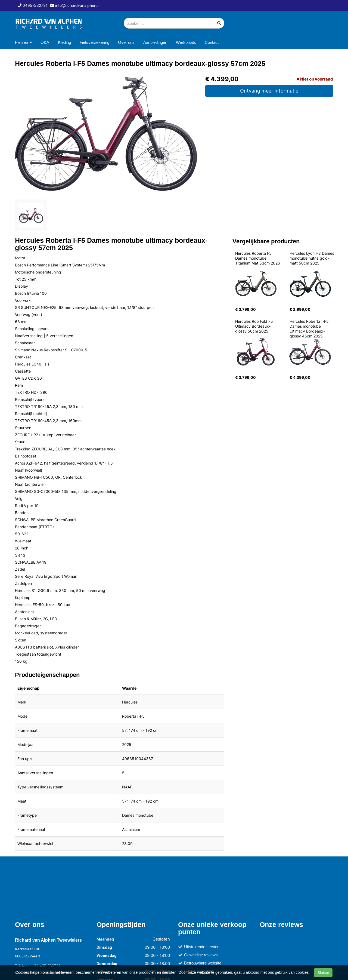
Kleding (64, 42)
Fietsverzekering (94, 42)
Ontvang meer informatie (269, 91)
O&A (45, 42)
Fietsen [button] (23, 42)
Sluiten (323, 973)
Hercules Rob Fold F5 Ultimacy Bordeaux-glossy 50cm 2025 (255, 326)
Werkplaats (186, 42)
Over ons (126, 42)
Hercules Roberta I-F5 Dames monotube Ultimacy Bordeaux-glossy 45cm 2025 (310, 329)
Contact (212, 42)
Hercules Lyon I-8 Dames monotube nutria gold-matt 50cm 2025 (312, 258)
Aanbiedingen (155, 42)
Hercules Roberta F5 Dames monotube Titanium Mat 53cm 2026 (258, 258)
